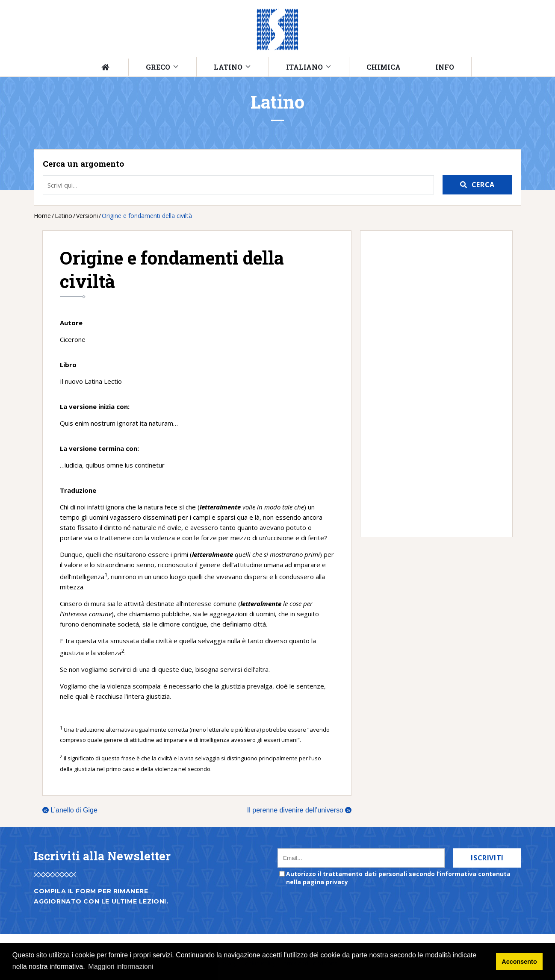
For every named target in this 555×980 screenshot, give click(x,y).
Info (445, 67)
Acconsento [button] (519, 962)
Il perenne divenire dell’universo (299, 810)
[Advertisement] (432, 384)
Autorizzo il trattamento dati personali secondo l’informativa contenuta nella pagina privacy (398, 878)
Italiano (304, 67)
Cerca (483, 185)
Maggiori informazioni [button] (121, 967)
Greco (158, 67)
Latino (228, 67)
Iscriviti (487, 858)
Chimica (384, 67)
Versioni (87, 216)
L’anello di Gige (70, 810)
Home (42, 216)
